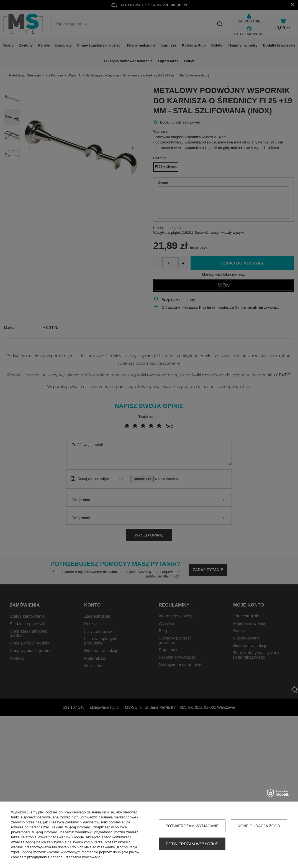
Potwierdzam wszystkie (192, 844)
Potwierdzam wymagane (192, 826)
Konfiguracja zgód (259, 826)
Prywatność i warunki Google (61, 837)
